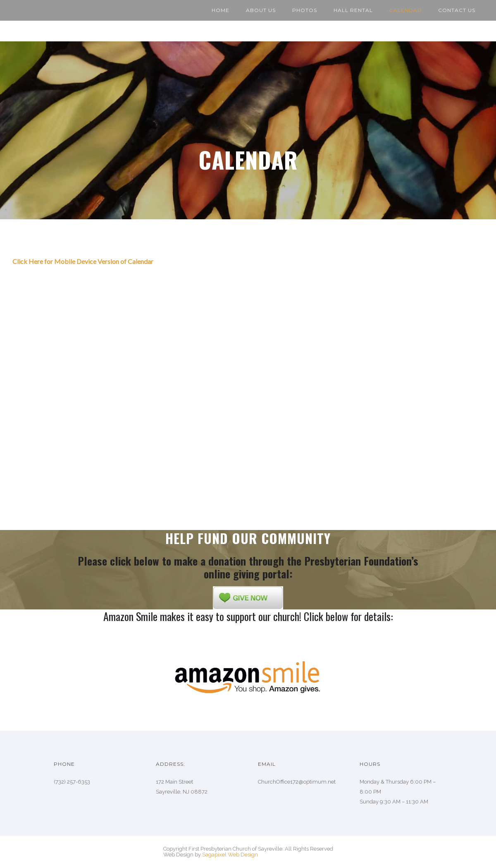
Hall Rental (353, 10)
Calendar (405, 10)
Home (221, 10)
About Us (261, 10)
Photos (305, 10)
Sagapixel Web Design (230, 855)
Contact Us (457, 10)
